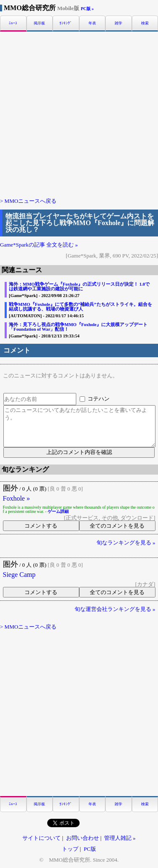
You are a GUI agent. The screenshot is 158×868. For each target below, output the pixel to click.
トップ (70, 849)
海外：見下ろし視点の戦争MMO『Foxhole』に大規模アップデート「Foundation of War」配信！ (78, 327)
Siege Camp (19, 575)
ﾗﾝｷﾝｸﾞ (66, 23)
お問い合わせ (83, 838)
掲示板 (39, 23)
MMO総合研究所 (42, 8)
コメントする (41, 526)
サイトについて (42, 838)
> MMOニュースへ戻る (28, 201)
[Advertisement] (79, 114)
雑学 (118, 23)
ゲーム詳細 (58, 511)
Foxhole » (16, 499)
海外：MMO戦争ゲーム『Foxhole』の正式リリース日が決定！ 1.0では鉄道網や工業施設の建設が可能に (79, 286)
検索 (145, 23)
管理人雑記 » (120, 838)
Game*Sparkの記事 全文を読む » (39, 245)
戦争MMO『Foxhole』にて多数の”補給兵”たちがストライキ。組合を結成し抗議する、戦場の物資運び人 (80, 307)
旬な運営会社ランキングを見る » (115, 609)
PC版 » (87, 9)
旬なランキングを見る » (126, 543)
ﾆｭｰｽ (13, 23)
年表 (92, 23)
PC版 (90, 849)
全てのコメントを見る (117, 526)
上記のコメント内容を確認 (79, 452)
